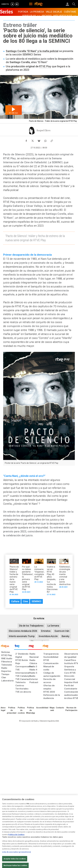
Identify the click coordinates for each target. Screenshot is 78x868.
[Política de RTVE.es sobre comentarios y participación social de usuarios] (71, 709)
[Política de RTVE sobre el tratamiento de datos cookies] (21, 710)
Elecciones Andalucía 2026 (23, 631)
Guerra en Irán (62, 631)
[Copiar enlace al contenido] (52, 140)
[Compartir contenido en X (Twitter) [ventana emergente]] (33, 140)
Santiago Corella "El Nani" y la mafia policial (32, 51)
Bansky (66, 636)
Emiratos (46, 631)
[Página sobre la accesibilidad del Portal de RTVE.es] (42, 708)
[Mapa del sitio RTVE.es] (52, 709)
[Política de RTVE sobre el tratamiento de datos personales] (12, 710)
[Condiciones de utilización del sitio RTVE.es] (3, 709)
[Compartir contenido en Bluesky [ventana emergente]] (39, 140)
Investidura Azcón (48, 636)
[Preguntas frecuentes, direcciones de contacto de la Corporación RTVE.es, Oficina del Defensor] (60, 708)
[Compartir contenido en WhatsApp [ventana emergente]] (45, 140)
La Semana (53, 626)
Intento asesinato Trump (22, 636)
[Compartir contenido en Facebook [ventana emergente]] (26, 140)
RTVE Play (45, 66)
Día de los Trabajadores (31, 626)
